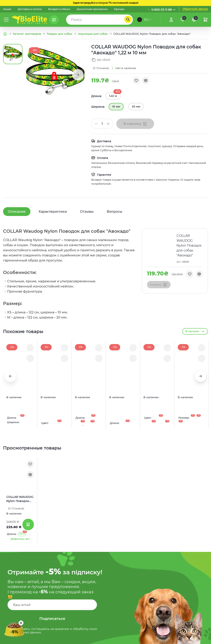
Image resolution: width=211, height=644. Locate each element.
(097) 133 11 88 (185, 555)
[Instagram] (186, 639)
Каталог (74, 580)
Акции (7, 9)
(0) (101, 68)
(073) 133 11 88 (185, 571)
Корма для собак (81, 589)
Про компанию (79, 563)
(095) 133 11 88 (185, 563)
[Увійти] (171, 20)
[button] (78, 75)
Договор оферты (132, 597)
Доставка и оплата (30, 9)
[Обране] (183, 20)
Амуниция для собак (93, 34)
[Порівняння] (194, 20)
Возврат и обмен (59, 9)
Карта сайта (128, 580)
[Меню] (6, 20)
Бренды (119, 9)
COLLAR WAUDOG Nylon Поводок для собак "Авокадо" (20, 382)
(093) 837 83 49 (186, 579)
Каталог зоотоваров (27, 34)
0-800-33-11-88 (162, 10)
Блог (72, 555)
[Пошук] (128, 19)
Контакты (75, 614)
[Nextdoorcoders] (205, 639)
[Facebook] (196, 639)
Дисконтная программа (92, 9)
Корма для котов (81, 597)
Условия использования (138, 589)
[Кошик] (205, 20)
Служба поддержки (134, 571)
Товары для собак (59, 34)
